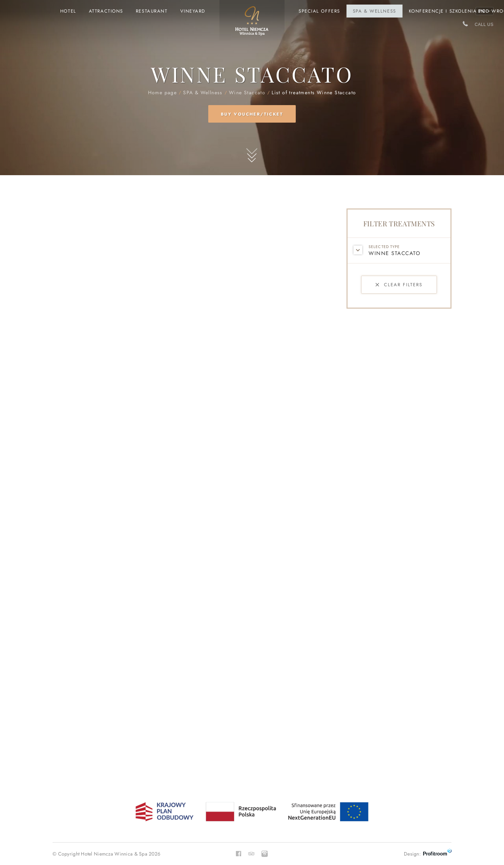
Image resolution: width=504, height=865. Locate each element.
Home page (252, 24)
